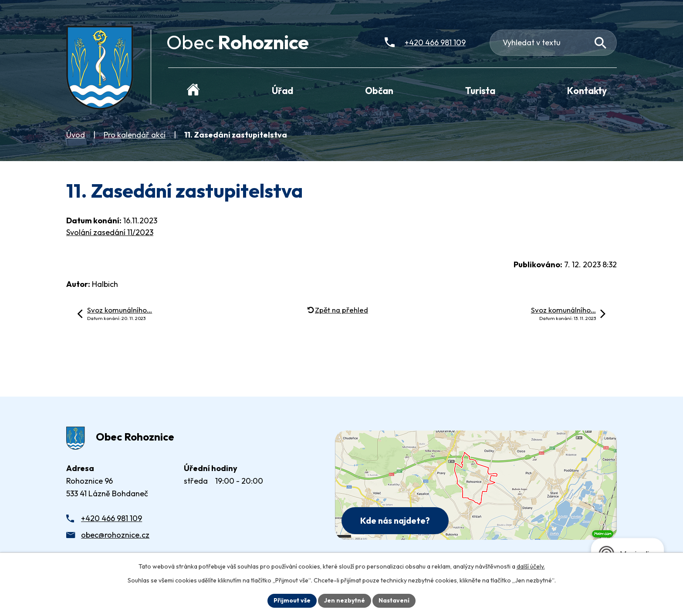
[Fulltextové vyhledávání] (553, 43)
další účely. (531, 566)
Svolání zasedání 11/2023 (110, 232)
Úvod (76, 135)
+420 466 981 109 (112, 518)
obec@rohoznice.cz (115, 535)
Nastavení (394, 600)
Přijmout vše (292, 600)
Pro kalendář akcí (135, 135)
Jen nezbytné (345, 600)
